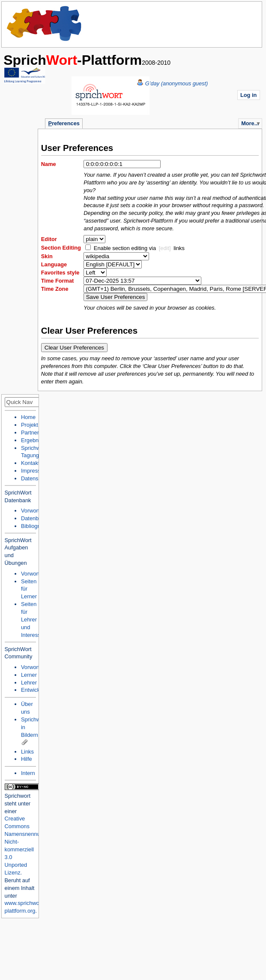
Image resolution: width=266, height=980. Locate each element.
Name (49, 164)
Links (27, 752)
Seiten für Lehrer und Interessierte (36, 620)
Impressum (34, 471)
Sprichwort (18, 796)
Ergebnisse (35, 440)
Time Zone (55, 289)
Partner (30, 433)
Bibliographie (37, 526)
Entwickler (33, 690)
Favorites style (60, 273)
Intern (28, 773)
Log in (248, 95)
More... (250, 123)
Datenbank (34, 518)
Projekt (30, 425)
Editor (49, 239)
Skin (47, 256)
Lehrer (29, 683)
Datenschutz (36, 478)
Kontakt (30, 463)
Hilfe (27, 759)
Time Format (58, 281)
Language (54, 264)
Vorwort (30, 511)
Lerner (29, 675)
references (64, 123)
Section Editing (61, 248)
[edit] (165, 248)
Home (45, 24)
